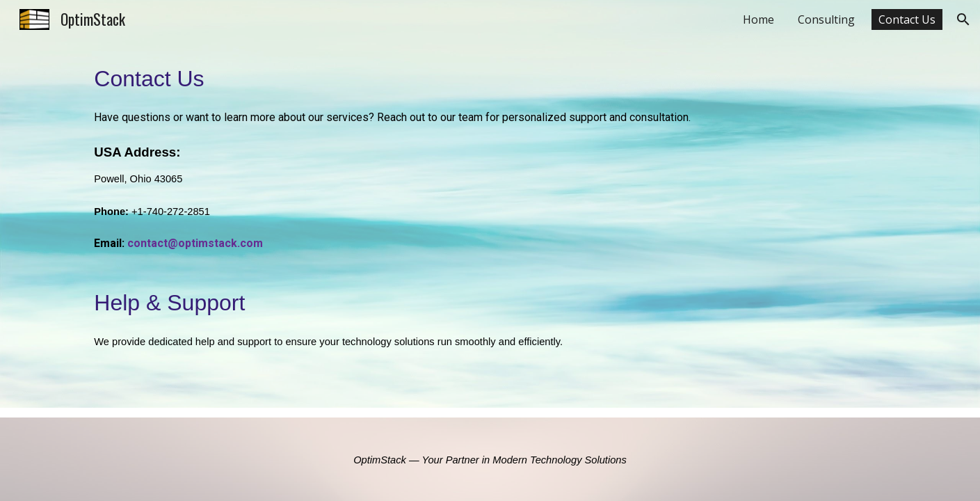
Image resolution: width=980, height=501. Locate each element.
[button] (963, 19)
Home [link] (758, 19)
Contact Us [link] (907, 19)
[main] (490, 223)
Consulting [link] (826, 19)
